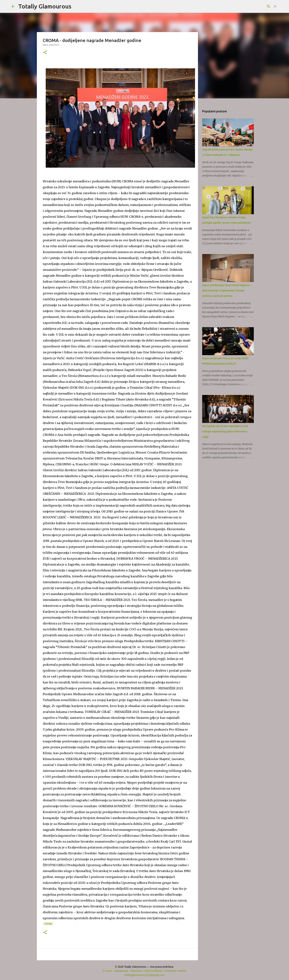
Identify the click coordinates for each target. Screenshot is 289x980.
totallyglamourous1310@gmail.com (145, 975)
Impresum (136, 971)
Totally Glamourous (45, 6)
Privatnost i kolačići (175, 971)
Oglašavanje (121, 971)
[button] (45, 53)
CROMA (48, 924)
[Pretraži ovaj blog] (259, 6)
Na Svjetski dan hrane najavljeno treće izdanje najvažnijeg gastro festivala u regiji (225, 431)
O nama (107, 971)
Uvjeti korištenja (153, 971)
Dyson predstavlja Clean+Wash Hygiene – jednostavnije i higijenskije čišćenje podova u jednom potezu (227, 290)
